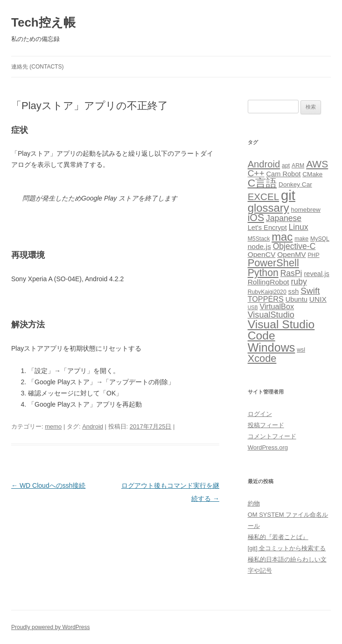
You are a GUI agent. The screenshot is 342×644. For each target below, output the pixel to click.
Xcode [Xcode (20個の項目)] (262, 358)
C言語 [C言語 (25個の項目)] (262, 183)
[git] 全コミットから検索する (287, 548)
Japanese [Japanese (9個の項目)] (284, 218)
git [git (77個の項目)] (288, 195)
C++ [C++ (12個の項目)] (256, 173)
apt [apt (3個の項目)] (286, 166)
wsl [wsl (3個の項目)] (301, 350)
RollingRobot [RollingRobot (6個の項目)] (269, 282)
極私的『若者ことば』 (278, 537)
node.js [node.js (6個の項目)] (259, 246)
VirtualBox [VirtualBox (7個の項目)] (277, 306)
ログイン (260, 414)
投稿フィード (266, 425)
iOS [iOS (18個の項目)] (256, 218)
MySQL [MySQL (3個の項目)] (320, 239)
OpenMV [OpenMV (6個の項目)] (291, 254)
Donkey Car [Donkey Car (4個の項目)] (295, 184)
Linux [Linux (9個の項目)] (299, 227)
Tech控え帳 (43, 22)
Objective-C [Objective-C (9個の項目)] (294, 246)
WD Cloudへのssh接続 (48, 485)
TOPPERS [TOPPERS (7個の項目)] (266, 299)
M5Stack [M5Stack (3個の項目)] (259, 239)
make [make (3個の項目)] (301, 239)
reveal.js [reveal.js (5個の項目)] (316, 274)
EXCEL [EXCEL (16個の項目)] (263, 197)
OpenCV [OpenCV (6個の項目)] (262, 254)
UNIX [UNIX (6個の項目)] (318, 299)
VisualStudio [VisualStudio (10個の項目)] (271, 315)
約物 (254, 503)
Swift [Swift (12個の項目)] (310, 291)
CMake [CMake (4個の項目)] (312, 174)
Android (93, 426)
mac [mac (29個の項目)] (282, 237)
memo (53, 426)
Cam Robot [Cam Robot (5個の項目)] (283, 174)
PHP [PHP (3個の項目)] (313, 255)
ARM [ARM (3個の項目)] (298, 166)
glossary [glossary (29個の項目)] (269, 208)
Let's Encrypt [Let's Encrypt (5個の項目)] (267, 228)
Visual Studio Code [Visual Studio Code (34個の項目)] (281, 330)
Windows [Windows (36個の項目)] (272, 347)
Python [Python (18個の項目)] (263, 273)
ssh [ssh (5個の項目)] (294, 291)
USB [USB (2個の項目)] (253, 307)
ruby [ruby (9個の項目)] (299, 282)
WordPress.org (268, 447)
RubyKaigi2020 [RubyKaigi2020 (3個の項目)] (267, 292)
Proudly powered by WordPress (51, 627)
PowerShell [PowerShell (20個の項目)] (273, 263)
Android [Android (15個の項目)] (264, 164)
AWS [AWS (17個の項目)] (317, 164)
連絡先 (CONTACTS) (37, 67)
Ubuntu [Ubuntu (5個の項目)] (297, 299)
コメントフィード (272, 436)
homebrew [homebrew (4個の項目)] (305, 210)
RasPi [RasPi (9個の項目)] (291, 273)
